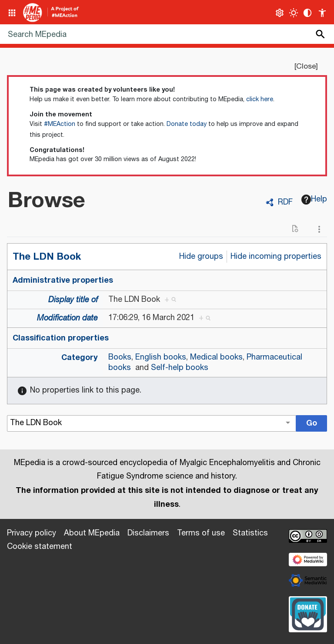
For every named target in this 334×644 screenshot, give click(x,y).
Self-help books (180, 368)
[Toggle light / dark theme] (294, 13)
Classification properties (61, 338)
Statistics (250, 533)
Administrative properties (63, 280)
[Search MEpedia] (167, 34)
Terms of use (201, 533)
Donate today (187, 124)
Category (80, 357)
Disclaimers (148, 533)
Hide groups (201, 257)
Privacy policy (32, 533)
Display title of (73, 300)
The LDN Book (47, 256)
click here (260, 99)
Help (314, 199)
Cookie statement (40, 547)
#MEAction (60, 124)
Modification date (67, 318)
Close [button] (306, 66)
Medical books (216, 357)
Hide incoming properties (276, 257)
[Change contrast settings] (308, 13)
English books (161, 357)
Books (120, 357)
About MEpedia (92, 533)
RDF (285, 202)
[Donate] (308, 613)
